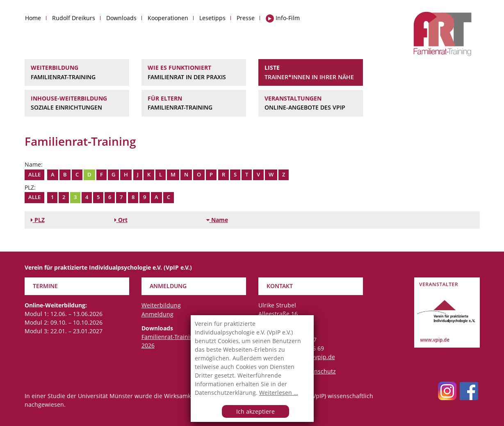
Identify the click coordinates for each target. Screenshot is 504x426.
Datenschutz (319, 371)
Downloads (121, 18)
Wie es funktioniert (194, 73)
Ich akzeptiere (255, 411)
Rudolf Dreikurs (74, 18)
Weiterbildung (77, 73)
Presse (246, 18)
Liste (311, 73)
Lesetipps (212, 18)
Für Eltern (194, 103)
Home (33, 18)
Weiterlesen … (279, 393)
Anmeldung (157, 314)
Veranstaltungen (311, 103)
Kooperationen (168, 18)
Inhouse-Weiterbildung (77, 103)
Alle (34, 175)
